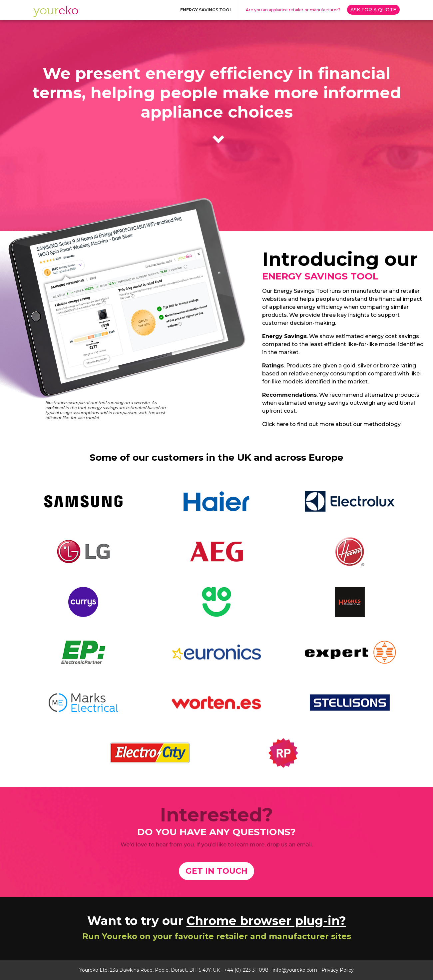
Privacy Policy (338, 970)
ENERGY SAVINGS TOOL (206, 10)
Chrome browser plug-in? (266, 921)
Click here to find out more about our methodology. (332, 424)
